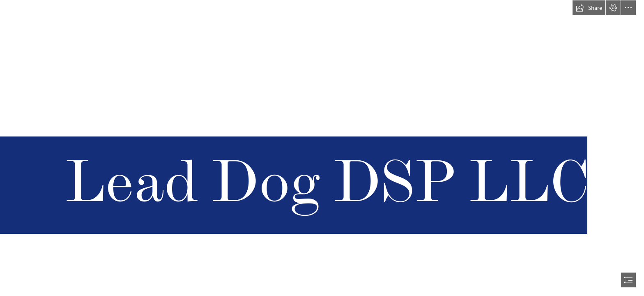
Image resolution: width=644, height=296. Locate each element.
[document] (322, 148)
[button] (589, 8)
